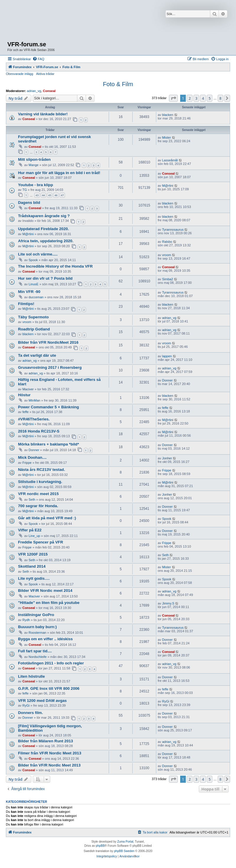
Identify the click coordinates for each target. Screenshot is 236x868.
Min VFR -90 (29, 292)
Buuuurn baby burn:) (37, 627)
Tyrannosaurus (173, 230)
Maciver (28, 389)
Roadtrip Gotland (34, 329)
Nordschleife (38, 657)
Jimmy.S (168, 603)
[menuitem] (38, 59)
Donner (167, 380)
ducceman (36, 297)
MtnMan (35, 400)
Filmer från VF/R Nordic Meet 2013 (50, 753)
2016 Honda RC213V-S (39, 431)
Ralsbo (167, 242)
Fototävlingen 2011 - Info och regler (51, 663)
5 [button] (210, 98)
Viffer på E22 (30, 530)
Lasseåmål (170, 160)
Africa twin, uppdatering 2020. (46, 241)
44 (43, 195)
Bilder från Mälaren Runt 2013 (45, 741)
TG (25, 190)
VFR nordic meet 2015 (38, 494)
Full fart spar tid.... (35, 651)
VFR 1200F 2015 (33, 554)
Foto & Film (118, 84)
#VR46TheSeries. (34, 419)
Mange (34, 165)
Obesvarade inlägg (19, 74)
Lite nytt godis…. (34, 578)
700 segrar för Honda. (38, 506)
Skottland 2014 (32, 566)
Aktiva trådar (45, 74)
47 (62, 195)
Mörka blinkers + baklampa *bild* (48, 444)
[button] (173, 98)
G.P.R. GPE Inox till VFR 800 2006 (49, 688)
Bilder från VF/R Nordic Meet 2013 (49, 765)
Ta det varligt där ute (37, 355)
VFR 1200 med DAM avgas (42, 701)
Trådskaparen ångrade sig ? (44, 216)
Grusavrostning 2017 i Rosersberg (50, 367)
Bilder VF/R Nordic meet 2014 (45, 591)
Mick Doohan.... (32, 457)
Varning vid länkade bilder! (43, 114)
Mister (167, 137)
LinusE (34, 284)
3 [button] (196, 98)
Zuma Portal (125, 842)
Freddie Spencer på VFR (40, 542)
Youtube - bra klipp (35, 185)
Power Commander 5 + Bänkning (48, 407)
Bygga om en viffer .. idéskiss (45, 639)
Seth (32, 499)
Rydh (26, 620)
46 (56, 195)
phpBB (100, 846)
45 (50, 195)
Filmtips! (26, 304)
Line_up (34, 536)
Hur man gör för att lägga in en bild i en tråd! (59, 173)
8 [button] (220, 98)
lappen (167, 356)
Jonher (167, 458)
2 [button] (189, 98)
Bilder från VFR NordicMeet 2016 (48, 342)
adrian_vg (34, 91)
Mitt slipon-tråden (34, 159)
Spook (33, 260)
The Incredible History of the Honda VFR (55, 266)
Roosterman (38, 633)
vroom (167, 255)
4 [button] (203, 98)
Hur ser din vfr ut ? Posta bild (45, 278)
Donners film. (30, 713)
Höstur (24, 395)
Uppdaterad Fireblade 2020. (43, 229)
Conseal (49, 91)
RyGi (26, 705)
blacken (168, 115)
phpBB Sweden (124, 851)
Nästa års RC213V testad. (41, 470)
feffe (26, 412)
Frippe (27, 463)
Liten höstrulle (31, 676)
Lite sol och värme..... (38, 254)
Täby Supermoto (33, 317)
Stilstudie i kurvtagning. (40, 482)
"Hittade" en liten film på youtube (49, 603)
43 (37, 195)
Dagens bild (29, 203)
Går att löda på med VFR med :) (47, 518)
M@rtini (168, 186)
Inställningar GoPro (36, 615)
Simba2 (168, 279)
